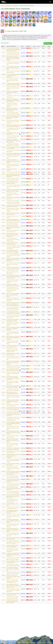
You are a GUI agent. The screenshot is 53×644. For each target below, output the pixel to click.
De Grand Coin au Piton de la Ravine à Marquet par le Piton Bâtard (13, 428)
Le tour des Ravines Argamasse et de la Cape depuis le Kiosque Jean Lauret (13, 423)
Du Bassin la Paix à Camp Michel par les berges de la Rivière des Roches (12, 350)
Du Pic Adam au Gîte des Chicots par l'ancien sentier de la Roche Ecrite (13, 488)
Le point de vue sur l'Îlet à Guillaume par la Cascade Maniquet (12, 105)
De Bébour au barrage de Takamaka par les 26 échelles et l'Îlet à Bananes (13, 141)
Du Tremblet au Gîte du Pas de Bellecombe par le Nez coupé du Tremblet (13, 433)
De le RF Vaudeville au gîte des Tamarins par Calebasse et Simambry (13, 329)
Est (3, 125)
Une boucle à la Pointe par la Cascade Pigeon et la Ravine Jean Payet (13, 383)
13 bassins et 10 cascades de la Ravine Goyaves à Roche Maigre (13, 324)
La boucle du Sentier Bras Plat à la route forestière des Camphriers (13, 76)
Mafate (3, 230)
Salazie (3, 205)
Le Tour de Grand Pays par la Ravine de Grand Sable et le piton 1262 (13, 535)
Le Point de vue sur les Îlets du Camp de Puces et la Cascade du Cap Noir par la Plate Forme (13, 202)
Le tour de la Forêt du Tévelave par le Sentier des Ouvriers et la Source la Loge (13, 316)
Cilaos (3, 201)
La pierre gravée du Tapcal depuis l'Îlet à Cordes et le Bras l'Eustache (13, 227)
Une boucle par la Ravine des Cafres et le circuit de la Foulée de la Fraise (13, 414)
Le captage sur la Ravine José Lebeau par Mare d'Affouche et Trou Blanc (13, 555)
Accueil (3, 6)
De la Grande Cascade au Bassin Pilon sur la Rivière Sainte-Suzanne (12, 109)
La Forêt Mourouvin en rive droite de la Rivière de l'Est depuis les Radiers (12, 501)
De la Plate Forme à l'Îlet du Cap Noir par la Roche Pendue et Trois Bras (13, 338)
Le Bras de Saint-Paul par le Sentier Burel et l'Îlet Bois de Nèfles (13, 530)
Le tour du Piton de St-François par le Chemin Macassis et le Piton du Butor (13, 496)
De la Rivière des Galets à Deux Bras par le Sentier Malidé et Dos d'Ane (13, 117)
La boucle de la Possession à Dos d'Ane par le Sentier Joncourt (13, 93)
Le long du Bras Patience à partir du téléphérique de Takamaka (12, 512)
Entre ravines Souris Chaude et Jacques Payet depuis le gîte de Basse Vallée (13, 590)
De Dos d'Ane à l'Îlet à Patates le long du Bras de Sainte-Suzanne (13, 401)
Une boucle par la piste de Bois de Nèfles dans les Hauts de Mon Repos (13, 481)
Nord (3, 91)
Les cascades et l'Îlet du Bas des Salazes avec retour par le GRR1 (13, 264)
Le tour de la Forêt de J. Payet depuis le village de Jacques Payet (13, 68)
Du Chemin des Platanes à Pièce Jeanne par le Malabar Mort (13, 569)
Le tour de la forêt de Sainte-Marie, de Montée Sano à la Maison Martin (13, 272)
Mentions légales (33, 643)
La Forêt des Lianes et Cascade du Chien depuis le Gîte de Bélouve (13, 130)
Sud (3, 62)
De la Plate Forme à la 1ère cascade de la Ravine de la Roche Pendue (12, 235)
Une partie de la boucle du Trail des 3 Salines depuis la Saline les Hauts (13, 516)
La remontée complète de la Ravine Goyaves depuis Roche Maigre (13, 333)
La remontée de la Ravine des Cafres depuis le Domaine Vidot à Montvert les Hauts (13, 419)
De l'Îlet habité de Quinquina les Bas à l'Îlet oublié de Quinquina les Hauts (13, 460)
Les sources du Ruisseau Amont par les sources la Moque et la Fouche (13, 186)
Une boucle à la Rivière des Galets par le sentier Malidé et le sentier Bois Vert (13, 100)
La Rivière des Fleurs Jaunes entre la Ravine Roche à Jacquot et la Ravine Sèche (13, 277)
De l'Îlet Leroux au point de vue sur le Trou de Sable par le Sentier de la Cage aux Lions (13, 304)
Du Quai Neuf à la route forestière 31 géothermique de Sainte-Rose (13, 194)
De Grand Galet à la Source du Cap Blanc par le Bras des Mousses (13, 281)
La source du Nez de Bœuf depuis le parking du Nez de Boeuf (12, 80)
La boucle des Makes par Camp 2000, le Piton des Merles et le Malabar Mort (13, 175)
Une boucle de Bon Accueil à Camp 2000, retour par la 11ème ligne (13, 358)
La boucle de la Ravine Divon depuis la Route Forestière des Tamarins (13, 166)
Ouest (3, 160)
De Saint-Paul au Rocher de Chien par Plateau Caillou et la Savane (13, 521)
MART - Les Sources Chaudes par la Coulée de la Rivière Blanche (13, 295)
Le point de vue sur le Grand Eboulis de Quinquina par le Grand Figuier (13, 550)
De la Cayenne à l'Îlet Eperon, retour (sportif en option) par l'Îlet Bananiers (13, 255)
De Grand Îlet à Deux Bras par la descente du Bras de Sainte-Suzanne (13, 210)
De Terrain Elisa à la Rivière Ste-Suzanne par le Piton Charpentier (13, 456)
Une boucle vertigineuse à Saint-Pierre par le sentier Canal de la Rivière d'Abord (13, 247)
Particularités (15, 6)
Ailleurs (3, 48)
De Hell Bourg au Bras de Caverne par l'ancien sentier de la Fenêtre (13, 468)
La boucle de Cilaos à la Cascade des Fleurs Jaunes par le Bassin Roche (13, 240)
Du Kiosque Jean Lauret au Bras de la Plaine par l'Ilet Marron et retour (13, 63)
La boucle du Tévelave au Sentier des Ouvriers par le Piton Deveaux (13, 161)
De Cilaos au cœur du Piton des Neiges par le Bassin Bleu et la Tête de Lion (13, 260)
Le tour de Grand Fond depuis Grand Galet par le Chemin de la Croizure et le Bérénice (13, 50)
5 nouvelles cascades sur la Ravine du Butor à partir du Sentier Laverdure (12, 601)
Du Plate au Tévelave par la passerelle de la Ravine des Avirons (12, 440)
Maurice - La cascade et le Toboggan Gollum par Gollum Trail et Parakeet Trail (13, 581)
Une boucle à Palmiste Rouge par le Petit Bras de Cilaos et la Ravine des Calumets (13, 542)
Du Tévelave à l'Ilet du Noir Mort (13, 172)
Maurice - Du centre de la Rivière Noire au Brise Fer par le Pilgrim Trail (13, 577)
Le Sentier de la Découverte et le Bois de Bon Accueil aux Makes (13, 342)
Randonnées (8, 6)
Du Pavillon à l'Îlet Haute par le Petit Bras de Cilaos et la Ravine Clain (13, 397)
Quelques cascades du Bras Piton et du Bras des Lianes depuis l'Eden (13, 445)
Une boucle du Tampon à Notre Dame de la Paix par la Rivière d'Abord (13, 374)
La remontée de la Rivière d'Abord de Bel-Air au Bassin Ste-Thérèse (13, 378)
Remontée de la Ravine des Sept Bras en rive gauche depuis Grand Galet (13, 299)
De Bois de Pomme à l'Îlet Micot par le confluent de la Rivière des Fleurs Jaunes (13, 473)
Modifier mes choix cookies (23, 643)
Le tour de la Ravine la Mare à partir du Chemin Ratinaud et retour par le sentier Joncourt (13, 309)
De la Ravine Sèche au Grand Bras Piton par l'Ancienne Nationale (13, 525)
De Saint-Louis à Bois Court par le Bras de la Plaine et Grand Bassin (13, 88)
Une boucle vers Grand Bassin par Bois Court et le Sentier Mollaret (13, 363)
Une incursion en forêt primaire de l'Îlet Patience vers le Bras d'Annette (13, 122)
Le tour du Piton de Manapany (13, 411)
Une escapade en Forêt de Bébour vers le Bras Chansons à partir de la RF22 (13, 586)
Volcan (3, 190)
